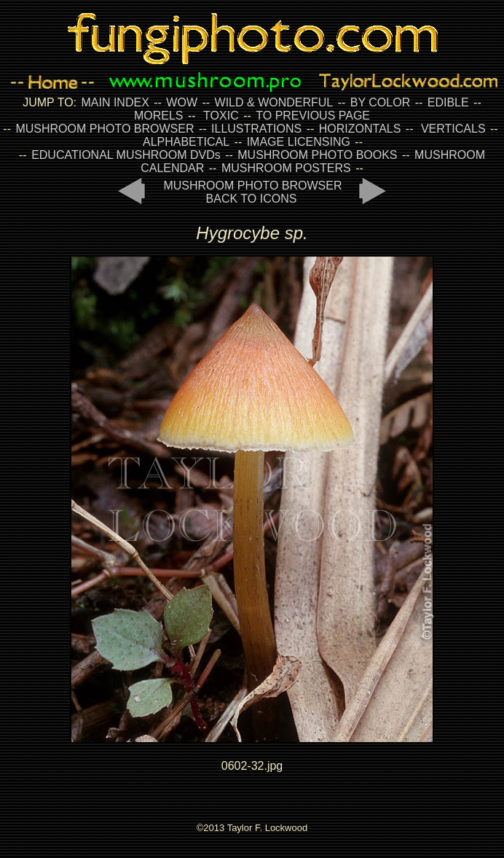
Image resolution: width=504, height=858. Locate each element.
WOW (182, 102)
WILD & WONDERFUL (274, 102)
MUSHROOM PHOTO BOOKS (317, 155)
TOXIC (221, 116)
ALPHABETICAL (186, 142)
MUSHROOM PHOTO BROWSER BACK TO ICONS (252, 192)
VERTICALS (453, 129)
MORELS (159, 116)
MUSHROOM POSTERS (286, 168)
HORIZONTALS (360, 129)
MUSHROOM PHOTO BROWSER (105, 129)
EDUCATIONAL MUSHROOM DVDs (126, 155)
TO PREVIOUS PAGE (313, 116)
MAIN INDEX (115, 102)
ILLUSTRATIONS (256, 129)
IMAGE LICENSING (297, 142)
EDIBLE (448, 102)
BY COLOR (380, 102)
